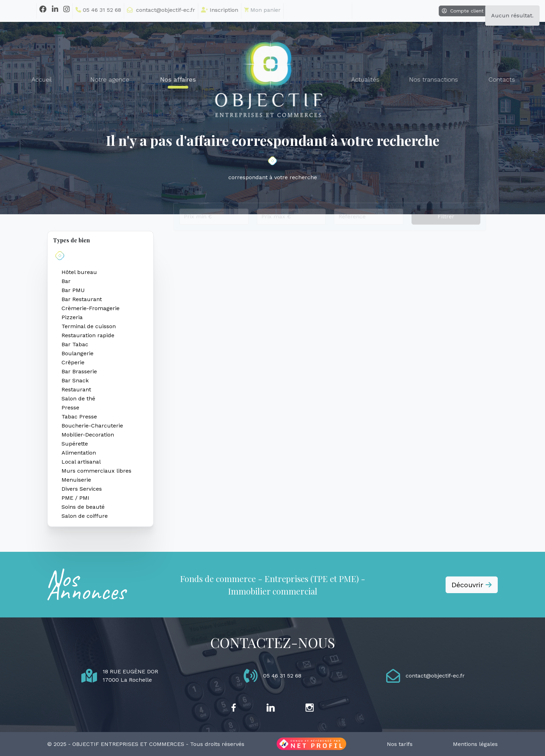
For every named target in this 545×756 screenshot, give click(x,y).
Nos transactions (415, 80)
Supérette (75, 444)
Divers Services (82, 489)
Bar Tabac (75, 344)
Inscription (201, 10)
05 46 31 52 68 (80, 10)
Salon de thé (78, 398)
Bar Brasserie (79, 371)
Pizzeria (72, 317)
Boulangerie (78, 353)
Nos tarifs (400, 744)
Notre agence (91, 80)
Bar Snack (75, 380)
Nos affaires (159, 80)
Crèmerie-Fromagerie (91, 308)
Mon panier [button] (244, 10)
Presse (70, 408)
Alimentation (79, 453)
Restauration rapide (88, 335)
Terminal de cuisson (89, 326)
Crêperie (73, 362)
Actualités (347, 80)
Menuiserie (76, 480)
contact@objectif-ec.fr (143, 10)
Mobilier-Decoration (88, 435)
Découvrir (472, 585)
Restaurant (76, 389)
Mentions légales (475, 744)
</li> (299, 10)
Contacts (483, 80)
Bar (66, 281)
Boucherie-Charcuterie (92, 426)
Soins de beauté (83, 507)
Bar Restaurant (82, 299)
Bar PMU (73, 290)
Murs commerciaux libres (96, 471)
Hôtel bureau (79, 272)
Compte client (444, 11)
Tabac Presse (79, 417)
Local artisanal (81, 462)
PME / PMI (75, 498)
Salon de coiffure (85, 516)
